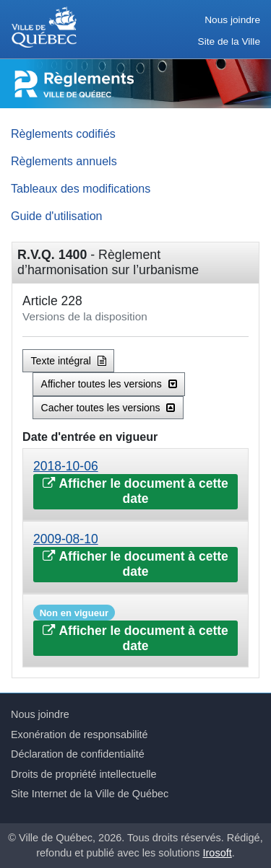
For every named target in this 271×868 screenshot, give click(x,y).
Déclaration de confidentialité (78, 754)
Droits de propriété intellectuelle (84, 774)
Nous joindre (232, 20)
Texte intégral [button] (69, 361)
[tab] (135, 485)
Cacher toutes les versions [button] (108, 408)
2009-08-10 (66, 539)
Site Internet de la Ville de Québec (90, 794)
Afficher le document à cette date (135, 491)
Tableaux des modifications (81, 188)
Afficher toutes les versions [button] (109, 384)
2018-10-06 (66, 466)
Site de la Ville (229, 41)
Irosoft (218, 853)
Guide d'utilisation (57, 216)
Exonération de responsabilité (79, 735)
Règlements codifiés (63, 133)
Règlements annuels (64, 161)
